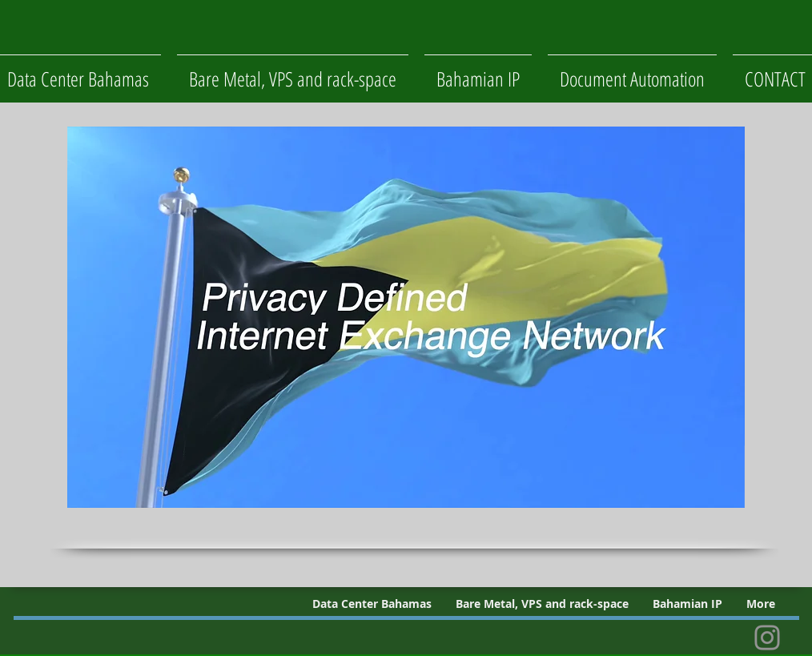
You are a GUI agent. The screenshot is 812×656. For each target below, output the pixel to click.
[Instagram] (767, 638)
